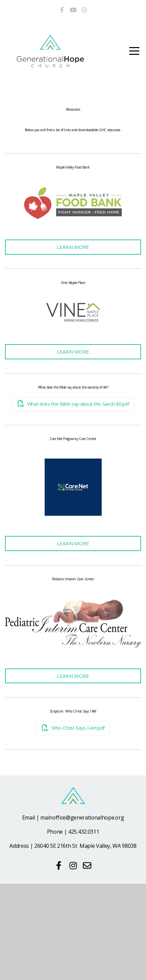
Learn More (73, 268)
